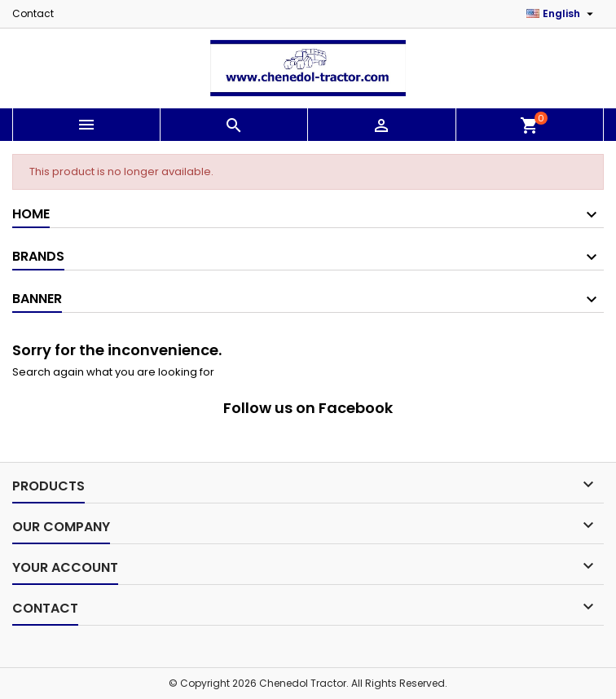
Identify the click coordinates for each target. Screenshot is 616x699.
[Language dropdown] (562, 14)
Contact (33, 13)
